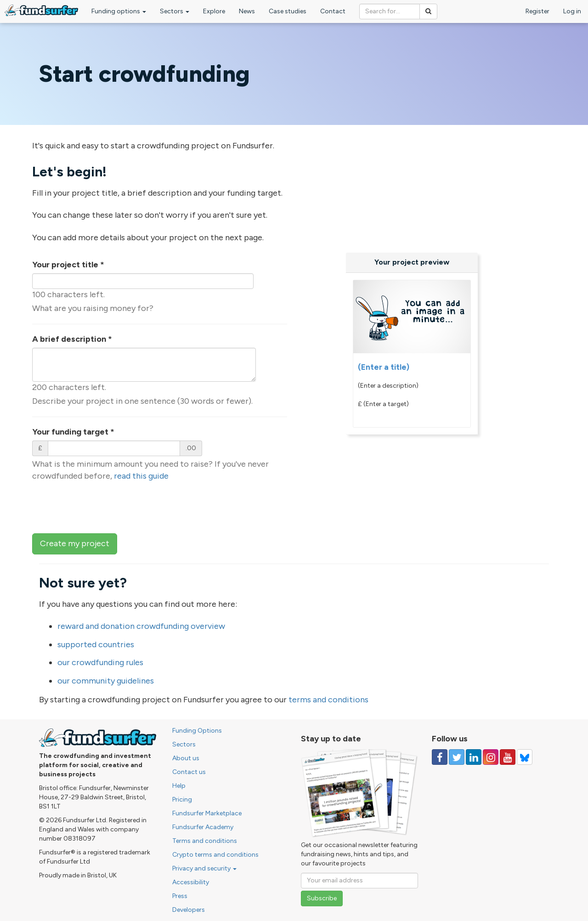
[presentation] (102, 506)
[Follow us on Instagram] (491, 757)
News (247, 11)
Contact (333, 11)
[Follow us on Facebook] (440, 757)
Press (180, 896)
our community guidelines (106, 681)
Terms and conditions (205, 841)
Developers (189, 910)
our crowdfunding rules (100, 662)
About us (186, 758)
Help (179, 786)
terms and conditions (328, 700)
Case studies (288, 11)
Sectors (175, 11)
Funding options (119, 11)
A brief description (72, 339)
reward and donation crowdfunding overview (141, 626)
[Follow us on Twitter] (457, 757)
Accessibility (191, 882)
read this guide (141, 476)
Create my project (75, 543)
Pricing (182, 800)
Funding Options (197, 731)
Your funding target (73, 432)
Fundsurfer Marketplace (207, 813)
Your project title (68, 265)
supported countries (96, 644)
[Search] (428, 11)
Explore (214, 11)
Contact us (189, 772)
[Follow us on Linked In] (474, 757)
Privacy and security (204, 868)
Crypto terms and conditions (215, 855)
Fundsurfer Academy (203, 827)
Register (537, 11)
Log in (572, 11)
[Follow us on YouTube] (508, 757)
